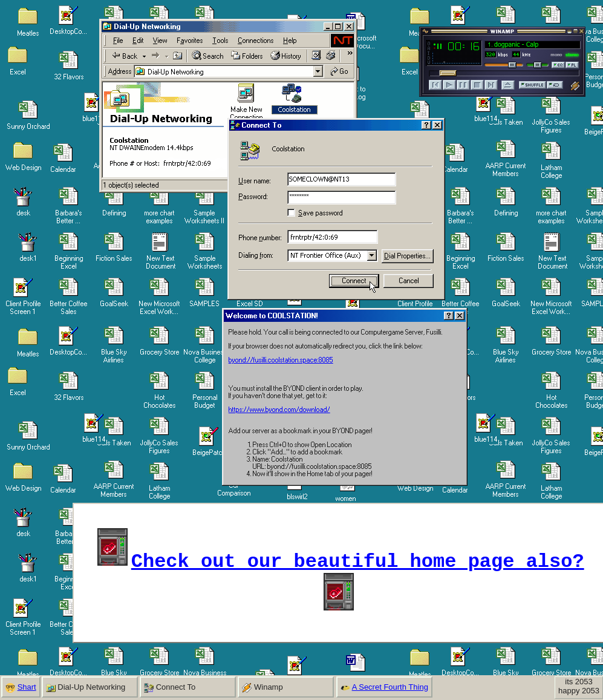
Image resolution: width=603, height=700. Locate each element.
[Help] (449, 316)
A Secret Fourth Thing (390, 687)
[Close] (460, 316)
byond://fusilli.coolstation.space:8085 (281, 360)
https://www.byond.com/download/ (279, 410)
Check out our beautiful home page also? (358, 559)
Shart (27, 687)
